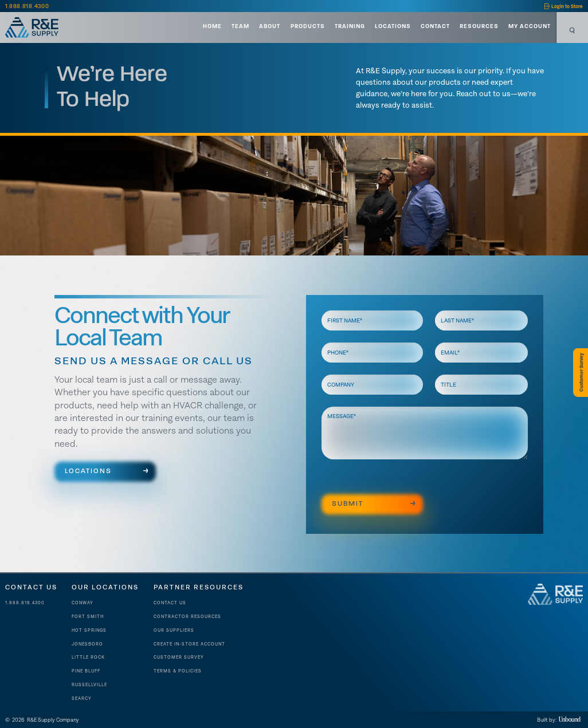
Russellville (89, 685)
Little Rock (88, 657)
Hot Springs (89, 630)
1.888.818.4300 (25, 603)
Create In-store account (189, 644)
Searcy (82, 699)
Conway (83, 603)
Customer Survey (179, 657)
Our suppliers (174, 630)
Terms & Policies (178, 671)
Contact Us (170, 603)
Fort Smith (88, 617)
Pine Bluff (86, 671)
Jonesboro (87, 644)
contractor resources (187, 617)
